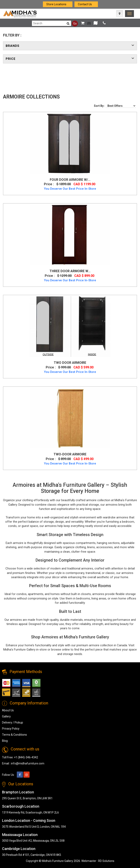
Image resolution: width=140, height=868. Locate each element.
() (85, 23)
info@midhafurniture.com (28, 763)
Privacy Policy (11, 729)
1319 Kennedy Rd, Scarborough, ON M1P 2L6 (30, 812)
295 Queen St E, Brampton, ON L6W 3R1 (27, 798)
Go (75, 24)
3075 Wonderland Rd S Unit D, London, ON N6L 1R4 (34, 827)
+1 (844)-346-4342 (26, 757)
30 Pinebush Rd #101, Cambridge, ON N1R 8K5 (32, 855)
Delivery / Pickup (13, 722)
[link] (129, 14)
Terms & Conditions (14, 735)
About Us (8, 710)
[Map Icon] (120, 14)
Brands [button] (13, 46)
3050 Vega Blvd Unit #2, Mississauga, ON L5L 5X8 (33, 841)
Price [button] (11, 59)
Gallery (6, 716)
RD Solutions (106, 861)
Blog (5, 741)
